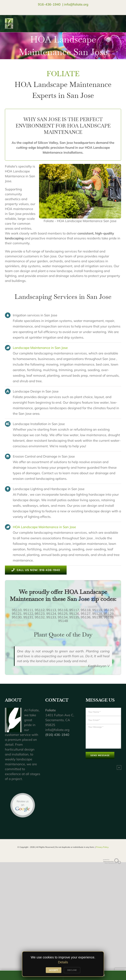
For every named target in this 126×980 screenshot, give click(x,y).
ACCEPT (54, 970)
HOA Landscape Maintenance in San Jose (44, 527)
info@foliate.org (76, 4)
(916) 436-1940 (57, 735)
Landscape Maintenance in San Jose (40, 348)
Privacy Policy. (102, 847)
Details (63, 962)
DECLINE (72, 970)
